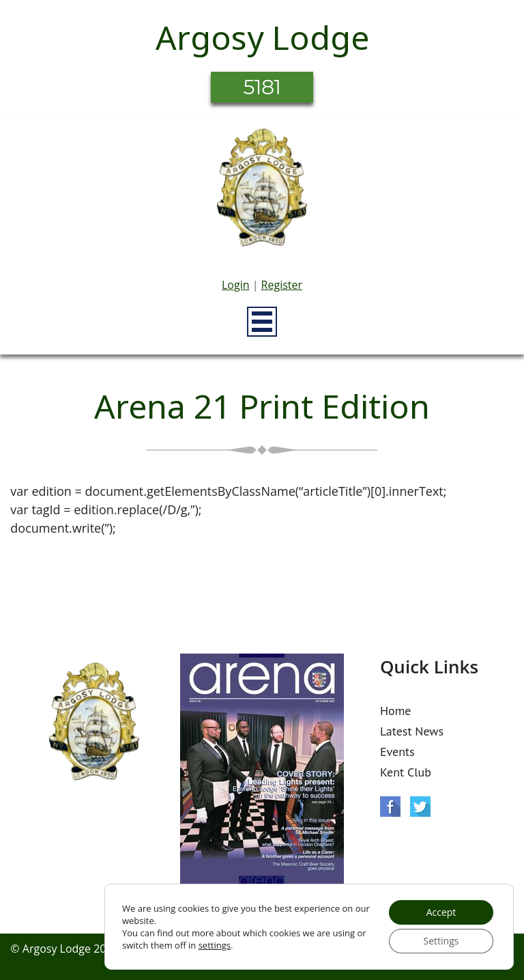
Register (282, 285)
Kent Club (406, 772)
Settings (441, 941)
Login (236, 285)
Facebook (390, 807)
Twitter (420, 807)
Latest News (412, 731)
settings (215, 945)
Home (396, 711)
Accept (441, 912)
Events (397, 752)
